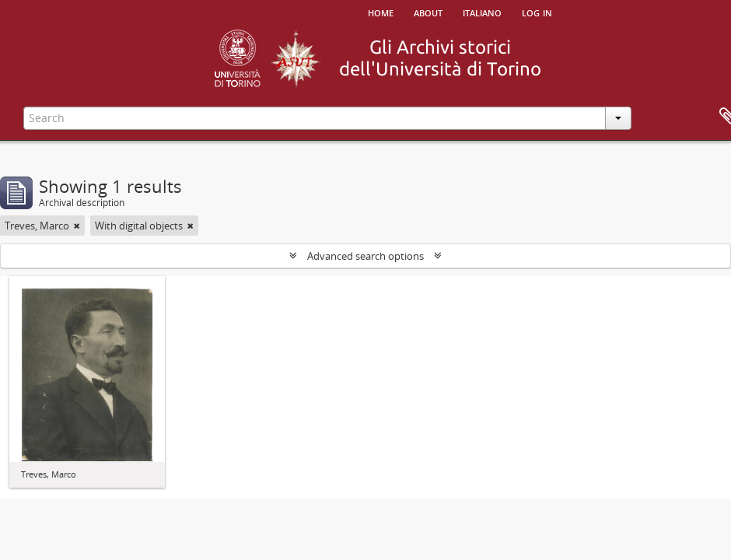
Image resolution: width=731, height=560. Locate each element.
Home (381, 12)
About (428, 12)
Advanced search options (365, 256)
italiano (482, 12)
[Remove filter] (77, 226)
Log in (537, 12)
